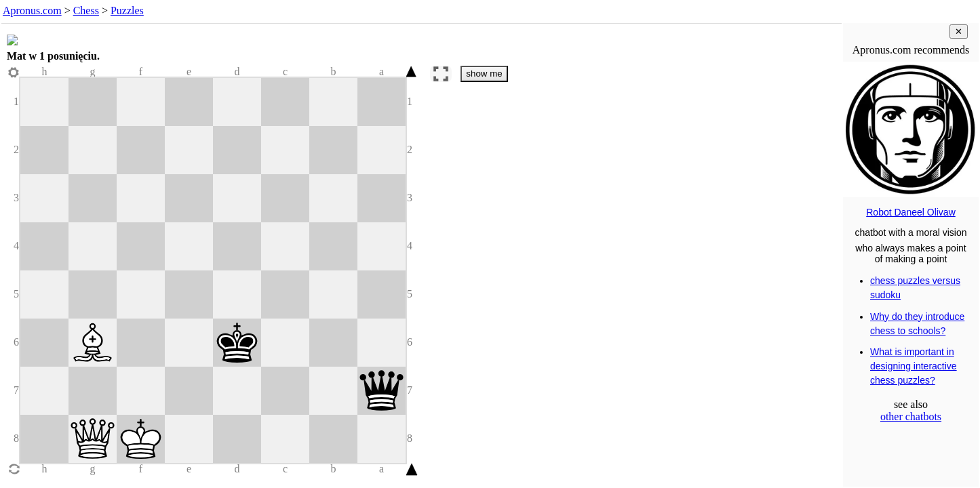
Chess (86, 11)
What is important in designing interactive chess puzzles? (914, 366)
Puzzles (127, 11)
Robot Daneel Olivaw (911, 212)
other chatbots (911, 416)
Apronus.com (32, 11)
